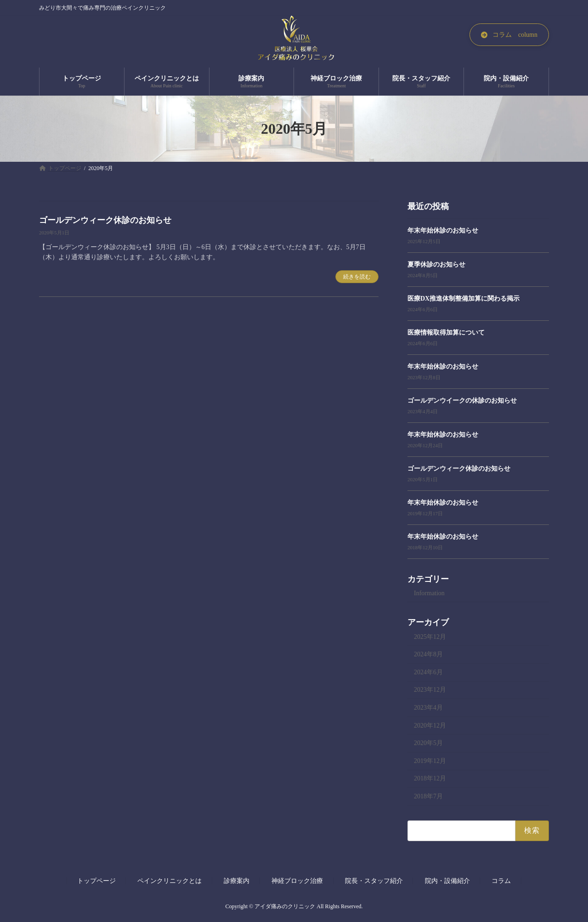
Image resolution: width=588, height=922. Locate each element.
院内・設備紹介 (447, 881)
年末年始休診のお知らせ (443, 230)
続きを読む (357, 277)
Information (429, 593)
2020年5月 (428, 743)
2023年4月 (428, 708)
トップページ (96, 881)
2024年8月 (428, 655)
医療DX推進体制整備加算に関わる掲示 (464, 299)
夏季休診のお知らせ (436, 265)
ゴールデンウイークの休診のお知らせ (462, 401)
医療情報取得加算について (446, 333)
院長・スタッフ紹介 (374, 881)
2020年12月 (430, 726)
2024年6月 (428, 672)
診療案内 (237, 881)
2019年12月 (430, 761)
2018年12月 (430, 779)
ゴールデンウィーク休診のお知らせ (105, 220)
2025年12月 (430, 637)
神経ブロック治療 (297, 881)
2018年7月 (428, 796)
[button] (509, 35)
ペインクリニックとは (170, 881)
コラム (501, 881)
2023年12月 (430, 690)
